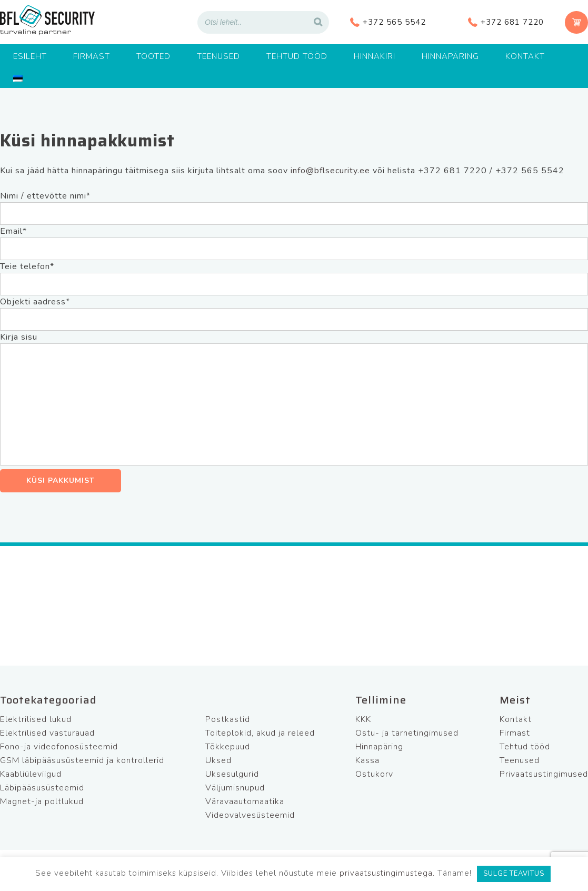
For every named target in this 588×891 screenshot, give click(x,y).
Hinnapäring (450, 56)
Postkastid (228, 719)
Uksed (218, 760)
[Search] (318, 22)
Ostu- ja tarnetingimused (407, 733)
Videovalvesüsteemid (250, 815)
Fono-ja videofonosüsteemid (59, 747)
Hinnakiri (375, 56)
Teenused (218, 56)
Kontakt (525, 56)
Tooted (153, 56)
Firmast (92, 56)
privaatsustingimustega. (387, 873)
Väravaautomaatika (245, 801)
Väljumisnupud (235, 788)
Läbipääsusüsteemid (42, 788)
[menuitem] (18, 78)
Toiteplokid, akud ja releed (260, 733)
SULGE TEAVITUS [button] (514, 874)
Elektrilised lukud (36, 719)
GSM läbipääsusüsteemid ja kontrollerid (82, 760)
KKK (363, 719)
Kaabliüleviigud (31, 774)
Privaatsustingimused (544, 774)
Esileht (30, 56)
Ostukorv (374, 774)
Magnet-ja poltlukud (42, 801)
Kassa (367, 760)
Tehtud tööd (297, 56)
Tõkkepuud (228, 747)
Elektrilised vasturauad (47, 733)
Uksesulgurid (232, 774)
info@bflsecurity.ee (330, 171)
